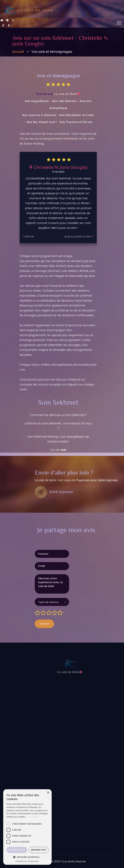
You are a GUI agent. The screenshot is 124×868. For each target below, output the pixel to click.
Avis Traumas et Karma (76, 122)
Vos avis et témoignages (52, 52)
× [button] (48, 793)
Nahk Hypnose (54, 492)
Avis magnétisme (37, 101)
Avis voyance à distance (39, 115)
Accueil (18, 52)
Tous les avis (58, 94)
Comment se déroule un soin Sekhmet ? (58, 415)
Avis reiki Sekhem (64, 101)
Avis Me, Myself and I (41, 122)
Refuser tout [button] (39, 850)
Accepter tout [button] (17, 850)
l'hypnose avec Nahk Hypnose (97, 480)
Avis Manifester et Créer (77, 115)
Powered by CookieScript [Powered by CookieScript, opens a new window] (28, 861)
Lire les (58, 450)
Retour (29, 237)
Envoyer (44, 624)
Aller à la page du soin (79, 237)
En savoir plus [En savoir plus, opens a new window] (33, 817)
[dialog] (27, 827)
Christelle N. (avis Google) (58, 168)
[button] (27, 857)
